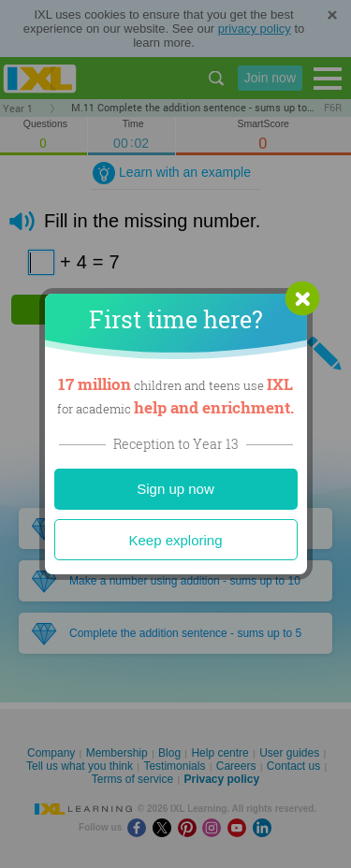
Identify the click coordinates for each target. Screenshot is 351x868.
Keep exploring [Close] (175, 540)
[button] (302, 298)
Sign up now (175, 489)
